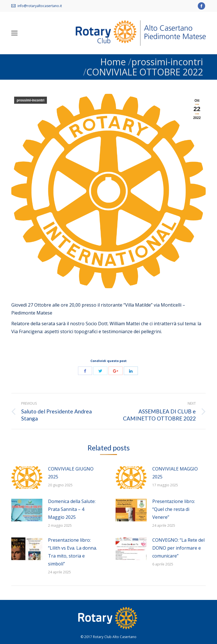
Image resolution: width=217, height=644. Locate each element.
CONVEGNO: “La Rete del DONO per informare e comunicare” (178, 548)
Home (113, 62)
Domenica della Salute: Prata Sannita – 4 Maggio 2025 (72, 509)
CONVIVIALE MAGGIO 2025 (175, 473)
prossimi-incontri (167, 62)
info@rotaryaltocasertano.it (40, 6)
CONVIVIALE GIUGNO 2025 (71, 473)
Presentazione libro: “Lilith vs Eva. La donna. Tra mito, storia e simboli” (72, 552)
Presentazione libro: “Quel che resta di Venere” (174, 509)
